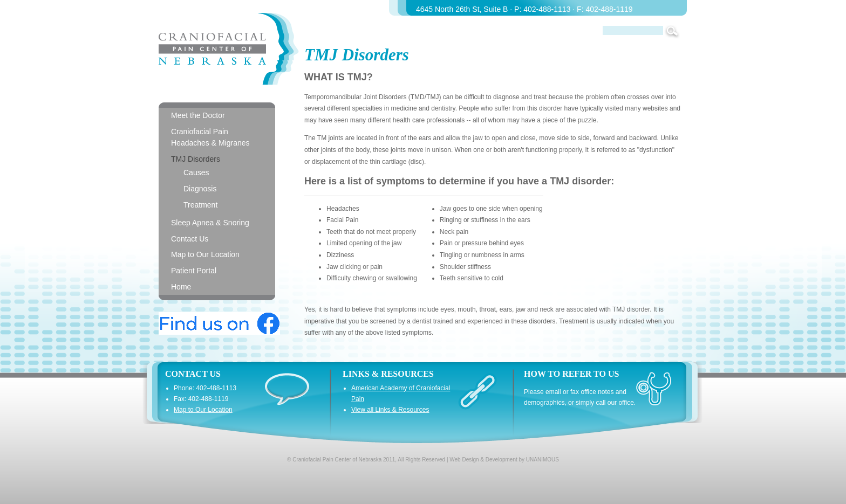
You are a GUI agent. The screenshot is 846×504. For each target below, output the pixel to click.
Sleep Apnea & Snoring (210, 223)
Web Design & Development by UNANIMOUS (504, 460)
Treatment (200, 205)
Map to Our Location (205, 254)
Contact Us (190, 239)
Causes (196, 172)
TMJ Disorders (196, 159)
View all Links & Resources (390, 410)
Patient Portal (194, 271)
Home (181, 287)
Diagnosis (200, 189)
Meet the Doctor (198, 115)
